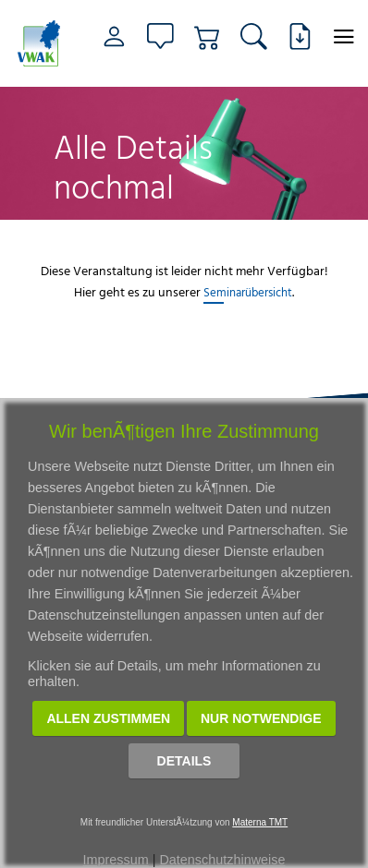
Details (184, 761)
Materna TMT (260, 822)
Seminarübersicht (248, 292)
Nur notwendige (261, 718)
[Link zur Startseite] (40, 43)
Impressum (116, 860)
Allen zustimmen (108, 718)
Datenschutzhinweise (222, 860)
